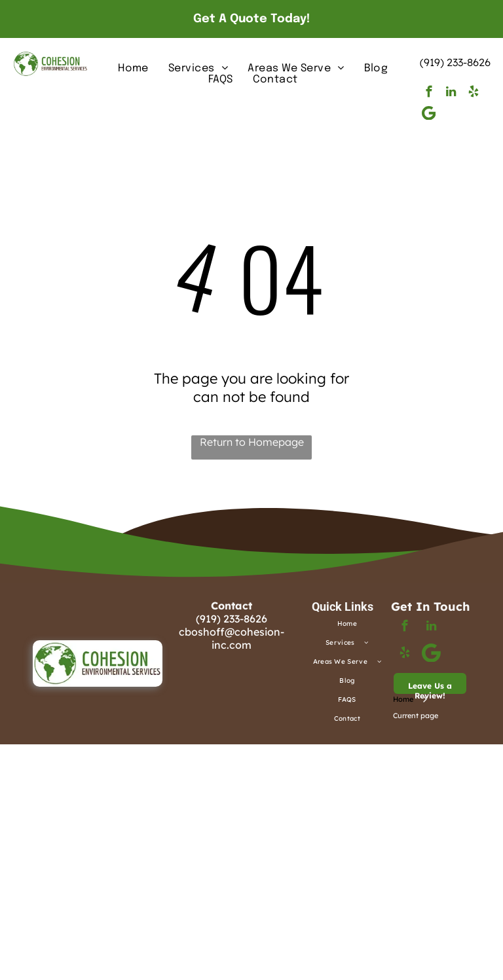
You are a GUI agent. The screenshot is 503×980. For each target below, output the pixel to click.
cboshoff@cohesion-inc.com (232, 638)
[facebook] (429, 94)
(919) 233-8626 (455, 62)
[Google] (429, 115)
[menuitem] (133, 68)
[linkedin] (451, 94)
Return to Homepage (252, 442)
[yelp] (473, 94)
